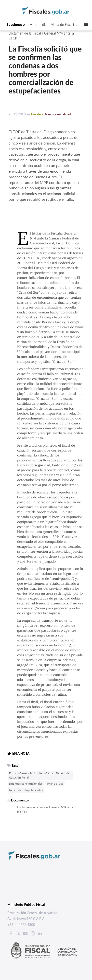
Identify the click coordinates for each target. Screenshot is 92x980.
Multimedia (38, 25)
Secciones (16, 25)
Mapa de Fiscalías (64, 25)
